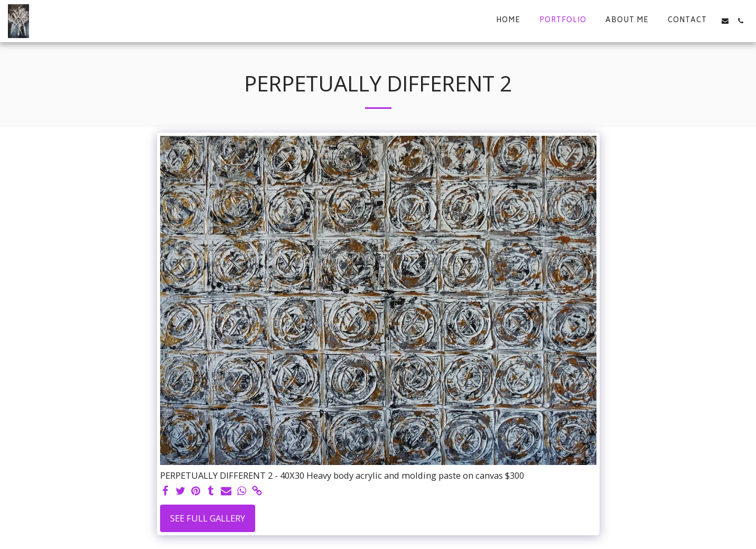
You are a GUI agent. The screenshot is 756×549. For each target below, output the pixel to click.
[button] (725, 21)
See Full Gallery (208, 518)
